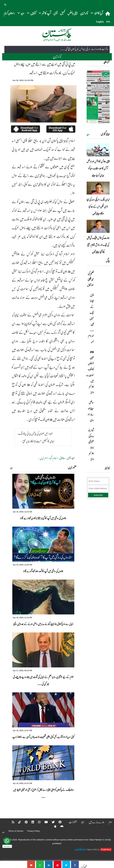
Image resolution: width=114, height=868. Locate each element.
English (100, 22)
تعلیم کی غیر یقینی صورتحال (90, 279)
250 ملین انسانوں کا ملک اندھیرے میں (90, 366)
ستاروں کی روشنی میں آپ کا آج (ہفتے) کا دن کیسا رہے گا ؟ (43, 518)
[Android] (60, 826)
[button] (6, 4)
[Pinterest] (24, 822)
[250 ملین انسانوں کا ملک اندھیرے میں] (102, 357)
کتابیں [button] (31, 13)
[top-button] (3, 832)
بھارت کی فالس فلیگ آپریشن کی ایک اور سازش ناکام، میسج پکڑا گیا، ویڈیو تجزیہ (98, 245)
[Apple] (53, 826)
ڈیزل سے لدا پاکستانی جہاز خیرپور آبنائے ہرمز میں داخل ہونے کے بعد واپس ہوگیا (43, 624)
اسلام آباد (53, 458)
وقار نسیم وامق (91, 389)
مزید (12, 468)
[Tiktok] (18, 822)
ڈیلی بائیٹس (72, 13)
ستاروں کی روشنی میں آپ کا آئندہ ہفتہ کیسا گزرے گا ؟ (43, 571)
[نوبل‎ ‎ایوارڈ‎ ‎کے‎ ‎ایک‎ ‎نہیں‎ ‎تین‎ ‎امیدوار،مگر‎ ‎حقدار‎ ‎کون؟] (102, 300)
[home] (108, 13)
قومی (55, 13)
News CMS (92, 850)
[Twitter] (51, 822)
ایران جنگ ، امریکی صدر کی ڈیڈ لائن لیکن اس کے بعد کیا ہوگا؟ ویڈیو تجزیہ (98, 206)
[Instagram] (37, 822)
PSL (108, 22)
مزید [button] (21, 13)
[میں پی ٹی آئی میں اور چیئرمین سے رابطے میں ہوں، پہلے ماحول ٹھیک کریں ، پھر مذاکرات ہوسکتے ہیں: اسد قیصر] (75, 864)
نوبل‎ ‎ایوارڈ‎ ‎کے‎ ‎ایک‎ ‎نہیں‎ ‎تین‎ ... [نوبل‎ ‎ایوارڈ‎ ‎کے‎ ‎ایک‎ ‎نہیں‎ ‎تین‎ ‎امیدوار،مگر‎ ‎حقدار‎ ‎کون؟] (92, 313)
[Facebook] (58, 822)
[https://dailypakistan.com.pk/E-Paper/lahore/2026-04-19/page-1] (98, 97)
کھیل (62, 13)
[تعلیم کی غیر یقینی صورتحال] (102, 278)
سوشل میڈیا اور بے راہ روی (91, 411)
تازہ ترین (84, 13)
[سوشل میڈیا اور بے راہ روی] (102, 408)
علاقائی (62, 458)
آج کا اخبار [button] (97, 13)
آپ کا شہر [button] (45, 13)
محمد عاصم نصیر (91, 339)
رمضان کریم (9, 13)
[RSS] (11, 822)
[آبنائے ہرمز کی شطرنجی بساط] (102, 435)
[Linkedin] (31, 822)
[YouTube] (44, 822)
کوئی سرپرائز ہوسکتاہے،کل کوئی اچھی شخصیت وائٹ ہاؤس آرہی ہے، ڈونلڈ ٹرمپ (43, 737)
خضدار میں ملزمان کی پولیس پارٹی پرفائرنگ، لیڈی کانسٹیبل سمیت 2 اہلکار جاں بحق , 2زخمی (36, 441)
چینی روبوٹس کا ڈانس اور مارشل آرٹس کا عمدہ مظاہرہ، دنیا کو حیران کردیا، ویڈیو (98, 168)
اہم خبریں (43, 458)
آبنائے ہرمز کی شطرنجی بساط (91, 439)
